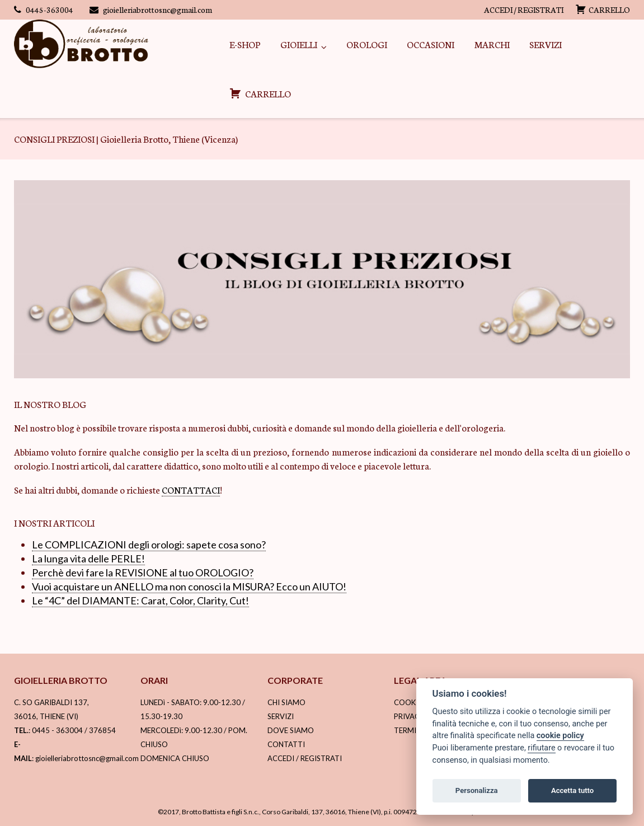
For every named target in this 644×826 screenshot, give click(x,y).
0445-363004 (50, 10)
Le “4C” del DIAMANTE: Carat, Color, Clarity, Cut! (140, 600)
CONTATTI (286, 744)
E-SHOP (245, 44)
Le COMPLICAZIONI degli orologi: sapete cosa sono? (149, 545)
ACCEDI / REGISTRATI (524, 10)
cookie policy (560, 736)
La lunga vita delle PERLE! (88, 559)
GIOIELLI (299, 44)
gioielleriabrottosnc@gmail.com (158, 10)
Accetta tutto (572, 790)
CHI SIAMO (286, 702)
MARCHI (492, 44)
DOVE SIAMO (291, 730)
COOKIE (408, 702)
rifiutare (541, 748)
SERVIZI (546, 44)
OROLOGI (367, 44)
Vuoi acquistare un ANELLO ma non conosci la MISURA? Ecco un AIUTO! (189, 586)
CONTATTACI (191, 489)
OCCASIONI (431, 44)
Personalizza (477, 790)
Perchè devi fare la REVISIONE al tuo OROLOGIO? (143, 572)
